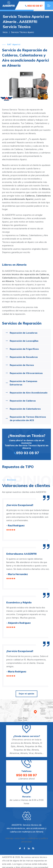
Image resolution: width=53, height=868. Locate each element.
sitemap (9, 838)
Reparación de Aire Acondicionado (29, 393)
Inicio (5, 32)
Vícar (31, 753)
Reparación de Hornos (22, 365)
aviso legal (20, 838)
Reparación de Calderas (23, 401)
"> (9, 4)
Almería (36, 743)
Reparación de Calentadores (25, 409)
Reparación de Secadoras (24, 357)
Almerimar (14, 753)
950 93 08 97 (34, 6)
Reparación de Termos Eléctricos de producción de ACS (28, 419)
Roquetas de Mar (33, 746)
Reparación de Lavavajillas (24, 341)
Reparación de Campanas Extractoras (24, 383)
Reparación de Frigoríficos (24, 349)
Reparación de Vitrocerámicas (26, 373)
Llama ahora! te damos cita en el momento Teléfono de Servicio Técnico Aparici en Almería (26, 444)
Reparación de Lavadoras (24, 333)
